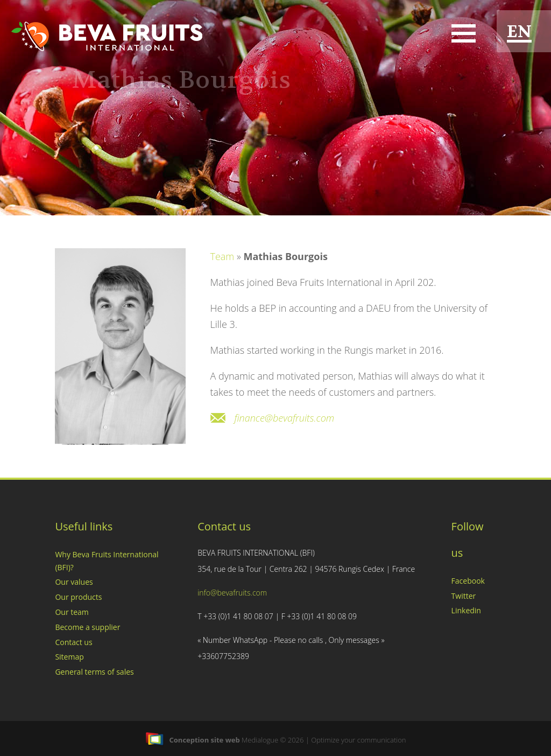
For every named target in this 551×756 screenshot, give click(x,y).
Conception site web (193, 740)
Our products (78, 597)
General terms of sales (94, 672)
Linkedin (466, 610)
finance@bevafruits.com (284, 418)
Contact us (73, 642)
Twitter (464, 596)
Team (222, 256)
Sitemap (69, 657)
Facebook (468, 581)
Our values (74, 582)
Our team (72, 612)
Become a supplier (87, 627)
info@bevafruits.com (232, 593)
